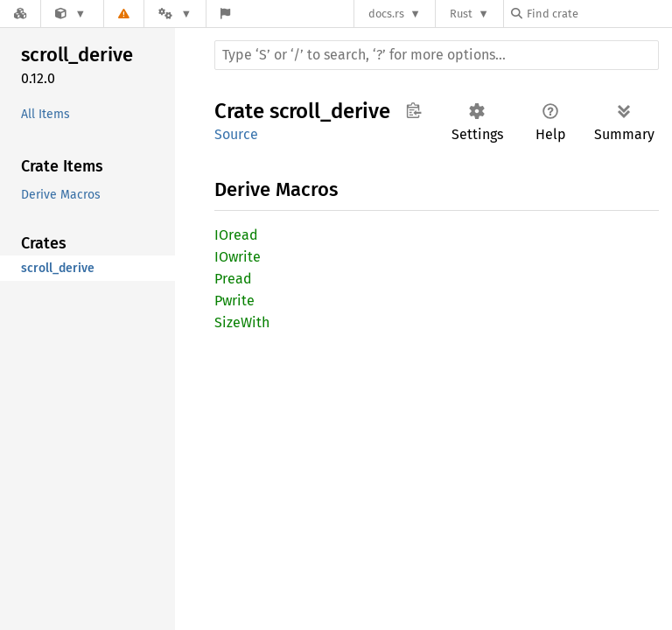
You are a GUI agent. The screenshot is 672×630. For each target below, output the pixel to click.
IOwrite (238, 257)
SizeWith (242, 322)
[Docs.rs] (20, 14)
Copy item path (413, 110)
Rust (461, 14)
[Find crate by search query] (598, 14)
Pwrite (234, 301)
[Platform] (175, 14)
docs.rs (386, 14)
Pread (233, 279)
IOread (236, 235)
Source (236, 134)
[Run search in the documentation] (437, 55)
